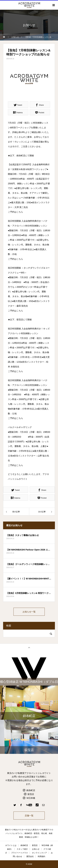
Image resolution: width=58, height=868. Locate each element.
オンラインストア (39, 853)
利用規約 (41, 856)
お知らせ (36, 849)
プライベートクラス (19, 853)
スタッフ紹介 (22, 849)
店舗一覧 (29, 816)
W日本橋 (31, 798)
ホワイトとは (11, 845)
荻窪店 (31, 794)
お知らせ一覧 (29, 612)
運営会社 (30, 856)
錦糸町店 (31, 790)
